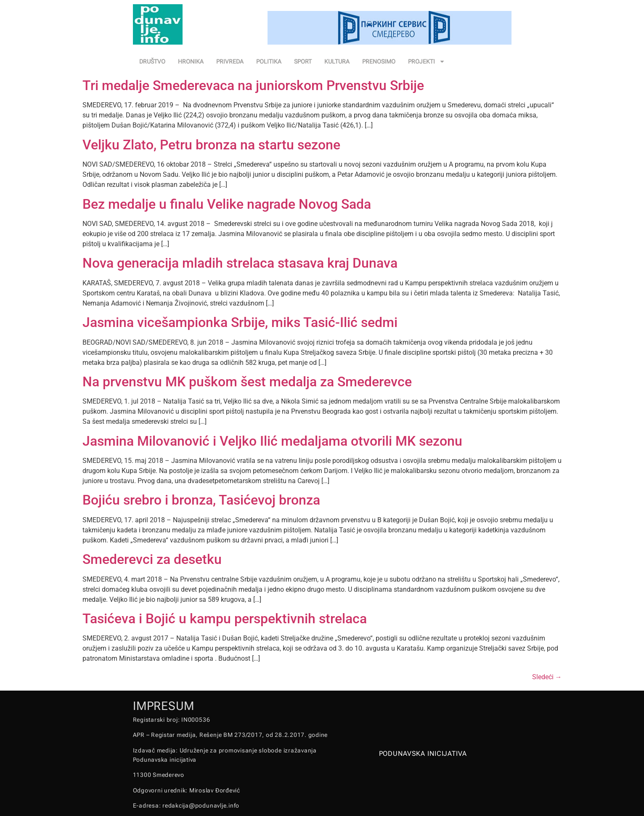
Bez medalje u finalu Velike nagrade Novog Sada (227, 204)
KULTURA (337, 61)
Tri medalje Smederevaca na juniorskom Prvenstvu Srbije (253, 85)
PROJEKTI (427, 61)
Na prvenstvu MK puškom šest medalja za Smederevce (247, 382)
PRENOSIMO (379, 61)
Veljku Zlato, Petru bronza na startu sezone (211, 145)
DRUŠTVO (152, 61)
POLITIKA (269, 61)
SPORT (303, 61)
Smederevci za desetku (152, 559)
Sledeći (547, 677)
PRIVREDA (230, 61)
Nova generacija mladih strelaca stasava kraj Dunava (240, 263)
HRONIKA (191, 61)
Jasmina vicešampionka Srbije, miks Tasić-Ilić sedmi (240, 322)
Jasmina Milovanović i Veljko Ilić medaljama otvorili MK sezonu (272, 441)
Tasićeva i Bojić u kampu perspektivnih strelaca (225, 619)
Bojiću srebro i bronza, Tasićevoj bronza (201, 500)
